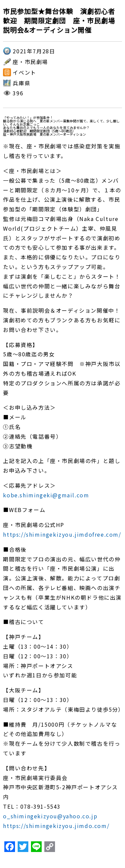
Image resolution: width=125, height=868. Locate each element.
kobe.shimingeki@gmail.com (46, 495)
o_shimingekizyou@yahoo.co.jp (50, 816)
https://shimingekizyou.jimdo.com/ (56, 826)
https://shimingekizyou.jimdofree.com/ (62, 534)
